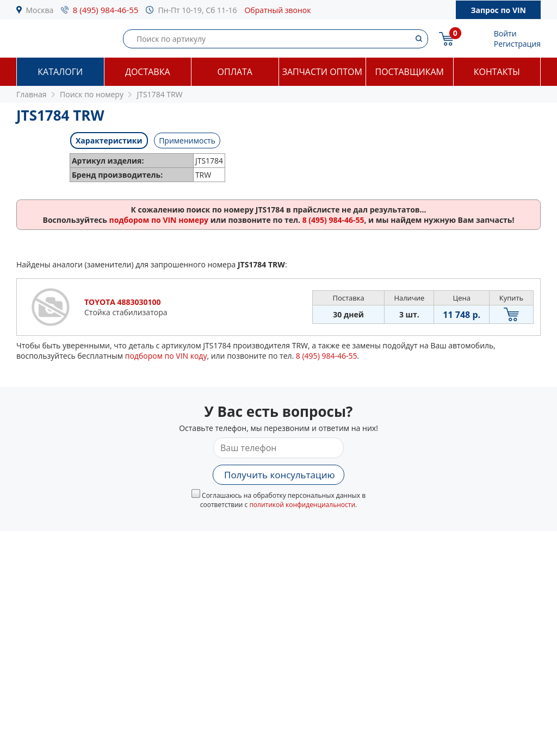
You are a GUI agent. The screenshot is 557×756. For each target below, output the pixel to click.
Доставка (148, 72)
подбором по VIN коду (166, 356)
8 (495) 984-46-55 (106, 10)
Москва (40, 10)
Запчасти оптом (322, 72)
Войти (505, 33)
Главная (32, 94)
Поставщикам (410, 72)
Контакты (497, 72)
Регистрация (517, 44)
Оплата (235, 72)
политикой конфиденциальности (302, 505)
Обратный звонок (277, 10)
